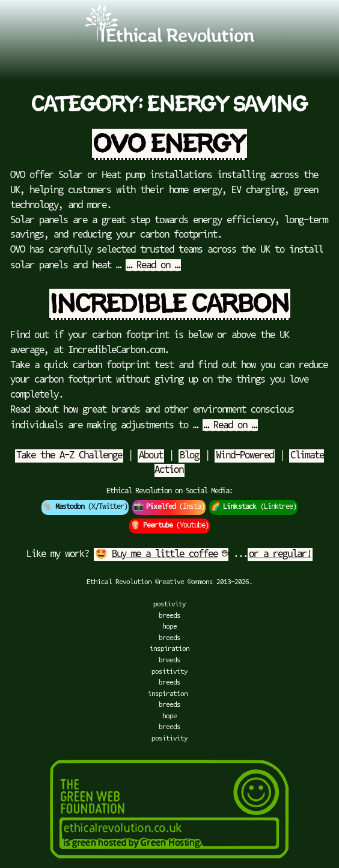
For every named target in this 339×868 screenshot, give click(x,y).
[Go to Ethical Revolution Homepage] (169, 40)
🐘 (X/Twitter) (85, 507)
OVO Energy (169, 144)
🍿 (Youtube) (169, 526)
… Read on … (153, 266)
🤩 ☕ (161, 555)
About (151, 456)
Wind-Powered (245, 456)
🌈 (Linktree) (253, 507)
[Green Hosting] (169, 863)
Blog (189, 456)
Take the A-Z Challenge (69, 456)
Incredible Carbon (170, 304)
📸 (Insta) (169, 507)
